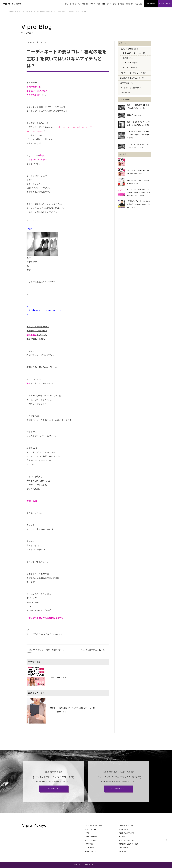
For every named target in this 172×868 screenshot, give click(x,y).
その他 (123, 93)
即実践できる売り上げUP (131, 78)
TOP (166, 839)
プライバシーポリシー (127, 840)
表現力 (125, 58)
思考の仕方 (125, 83)
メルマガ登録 (123, 829)
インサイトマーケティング (131, 73)
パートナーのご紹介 (129, 88)
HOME (11, 12)
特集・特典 (101, 4)
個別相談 (139, 4)
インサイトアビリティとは (67, 4)
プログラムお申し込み (127, 833)
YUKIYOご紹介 (83, 4)
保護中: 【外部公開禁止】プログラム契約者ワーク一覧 (73, 708)
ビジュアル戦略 (25, 12)
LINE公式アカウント (126, 826)
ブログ (93, 4)
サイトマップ (123, 851)
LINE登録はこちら (54, 789)
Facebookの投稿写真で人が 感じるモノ (93, 650)
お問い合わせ (123, 848)
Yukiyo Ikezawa (80, 865)
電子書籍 (121, 4)
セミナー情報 (111, 4)
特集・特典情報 (92, 837)
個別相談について (93, 851)
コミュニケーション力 (132, 53)
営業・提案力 (128, 63)
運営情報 (122, 837)
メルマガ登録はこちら (118, 789)
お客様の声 (130, 4)
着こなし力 (34, 12)
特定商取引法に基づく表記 (128, 844)
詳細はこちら (61, 678)
